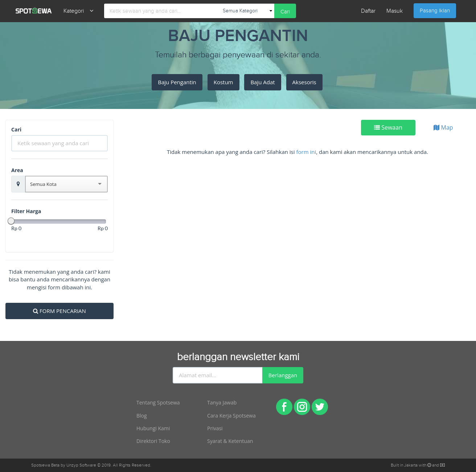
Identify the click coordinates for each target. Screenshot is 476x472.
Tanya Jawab (222, 402)
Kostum (223, 82)
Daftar (368, 11)
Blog (142, 416)
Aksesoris (304, 82)
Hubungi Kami (153, 428)
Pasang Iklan (435, 11)
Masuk (395, 11)
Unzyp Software (81, 465)
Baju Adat (262, 82)
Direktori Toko (153, 441)
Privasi (215, 428)
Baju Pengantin (177, 82)
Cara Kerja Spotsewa (231, 416)
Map (443, 127)
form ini (306, 152)
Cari (285, 12)
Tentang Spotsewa (158, 402)
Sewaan (388, 127)
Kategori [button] (78, 11)
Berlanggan (283, 375)
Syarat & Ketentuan (230, 441)
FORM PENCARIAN (59, 311)
